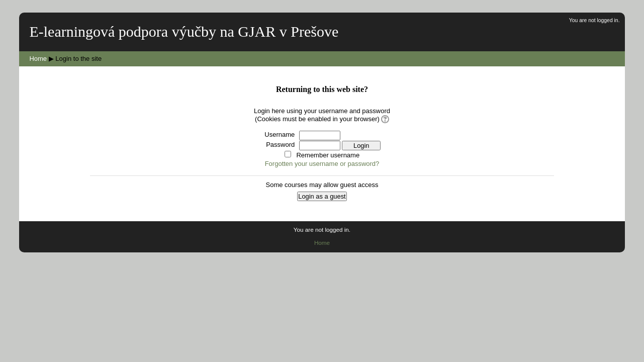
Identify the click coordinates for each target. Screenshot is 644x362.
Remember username (328, 155)
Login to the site (78, 59)
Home (38, 59)
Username (280, 134)
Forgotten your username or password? (322, 164)
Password (280, 145)
